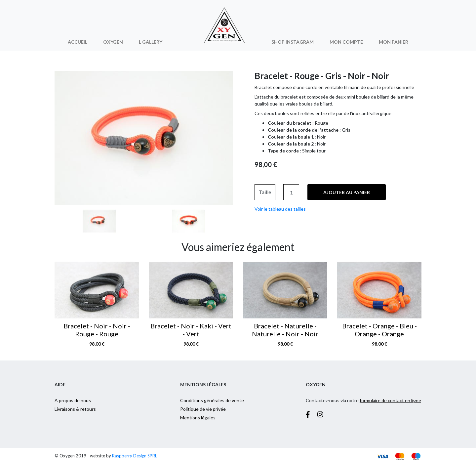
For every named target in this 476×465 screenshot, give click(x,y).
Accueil (78, 42)
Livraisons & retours (75, 409)
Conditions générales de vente (212, 400)
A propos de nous (73, 400)
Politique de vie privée (203, 409)
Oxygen (113, 42)
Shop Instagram (293, 42)
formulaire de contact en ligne (390, 400)
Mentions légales (198, 418)
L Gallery (151, 42)
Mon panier (394, 42)
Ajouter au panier (347, 192)
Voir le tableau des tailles (280, 209)
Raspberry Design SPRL (135, 456)
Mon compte (346, 42)
